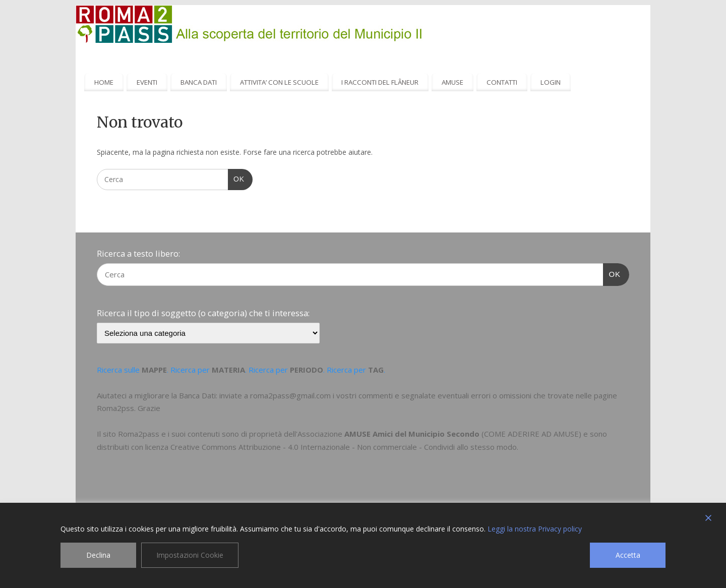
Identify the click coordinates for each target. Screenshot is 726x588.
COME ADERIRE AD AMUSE (531, 434)
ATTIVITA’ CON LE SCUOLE (279, 82)
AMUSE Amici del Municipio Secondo (412, 434)
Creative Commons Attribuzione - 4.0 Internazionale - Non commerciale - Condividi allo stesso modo (344, 447)
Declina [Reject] (98, 555)
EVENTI (147, 82)
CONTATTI (502, 82)
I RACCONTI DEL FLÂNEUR (380, 82)
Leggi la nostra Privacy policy (535, 529)
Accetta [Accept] (628, 555)
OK (236, 178)
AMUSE (452, 82)
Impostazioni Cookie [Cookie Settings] (190, 555)
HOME (104, 82)
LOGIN (551, 82)
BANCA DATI (199, 82)
